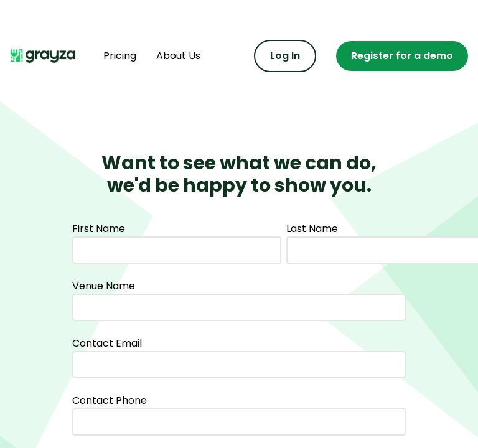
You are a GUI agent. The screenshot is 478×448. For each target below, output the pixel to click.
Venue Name (104, 286)
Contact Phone (110, 400)
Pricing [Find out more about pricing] (120, 56)
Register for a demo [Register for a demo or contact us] (402, 56)
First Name (99, 229)
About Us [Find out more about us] (178, 56)
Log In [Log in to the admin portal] (285, 56)
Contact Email (107, 343)
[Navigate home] (47, 56)
